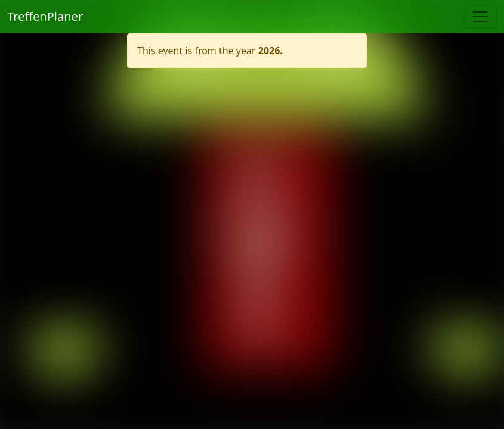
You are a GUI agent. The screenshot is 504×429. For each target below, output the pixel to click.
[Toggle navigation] (480, 17)
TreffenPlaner (45, 16)
